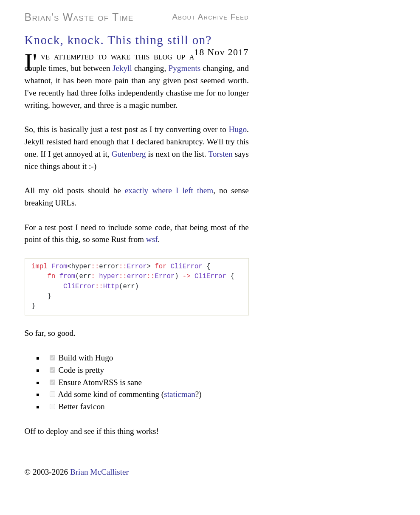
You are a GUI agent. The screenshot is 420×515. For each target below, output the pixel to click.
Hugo (238, 129)
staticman (180, 394)
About (184, 17)
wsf (152, 239)
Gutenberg (129, 154)
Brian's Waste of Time (79, 17)
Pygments (185, 68)
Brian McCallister (99, 472)
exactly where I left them (169, 190)
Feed (240, 17)
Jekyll (122, 68)
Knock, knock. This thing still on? (118, 40)
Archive (213, 17)
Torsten (220, 154)
